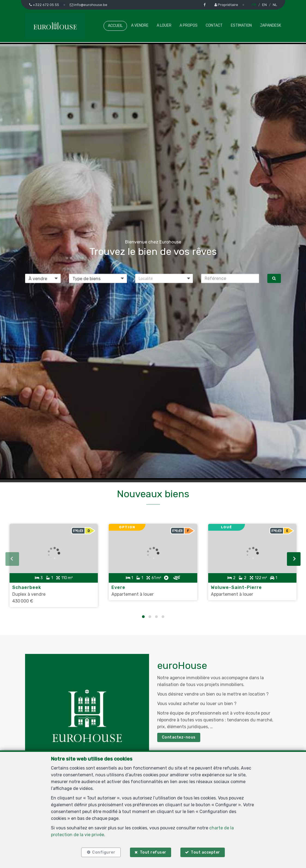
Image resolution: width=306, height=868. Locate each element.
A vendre (140, 25)
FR (254, 5)
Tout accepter (205, 852)
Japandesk (271, 25)
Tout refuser (153, 852)
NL (275, 5)
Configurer (104, 852)
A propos (189, 25)
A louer (164, 25)
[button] (164, 278)
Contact (214, 25)
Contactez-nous (179, 737)
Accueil (115, 26)
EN (264, 5)
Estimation (241, 25)
